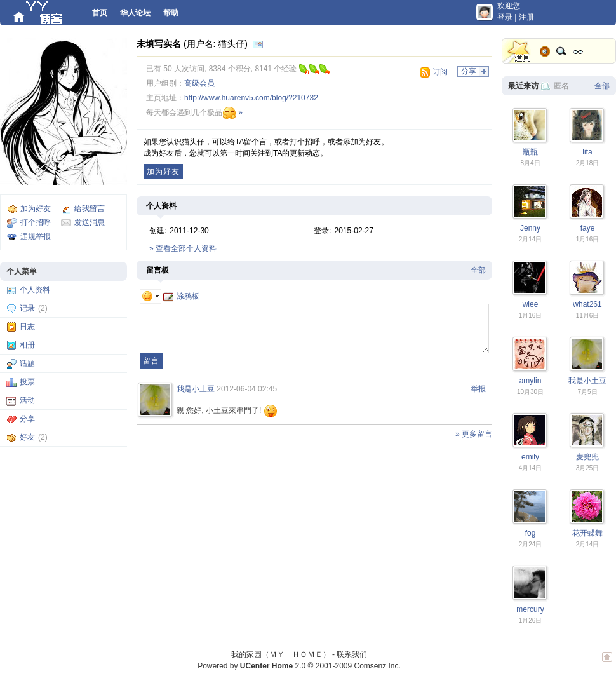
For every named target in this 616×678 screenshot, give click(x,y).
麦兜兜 (587, 457)
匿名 (561, 86)
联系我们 (352, 654)
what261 (587, 304)
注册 (526, 17)
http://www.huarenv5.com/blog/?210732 (251, 98)
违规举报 (36, 236)
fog (531, 533)
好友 (27, 437)
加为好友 (36, 208)
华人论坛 (135, 13)
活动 (27, 400)
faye (588, 228)
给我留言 (90, 208)
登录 (505, 17)
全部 (478, 270)
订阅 (440, 72)
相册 (27, 345)
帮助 (171, 13)
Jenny (530, 228)
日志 (27, 327)
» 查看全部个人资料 (183, 248)
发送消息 (90, 222)
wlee (531, 304)
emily (530, 457)
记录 (27, 308)
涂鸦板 (181, 296)
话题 (27, 363)
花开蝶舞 (587, 533)
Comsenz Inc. (377, 666)
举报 (478, 389)
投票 (27, 382)
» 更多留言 (474, 434)
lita (587, 152)
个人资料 (35, 290)
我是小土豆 (196, 389)
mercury (530, 609)
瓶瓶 (530, 152)
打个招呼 (36, 222)
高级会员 (199, 83)
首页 (100, 13)
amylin (531, 381)
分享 (27, 419)
